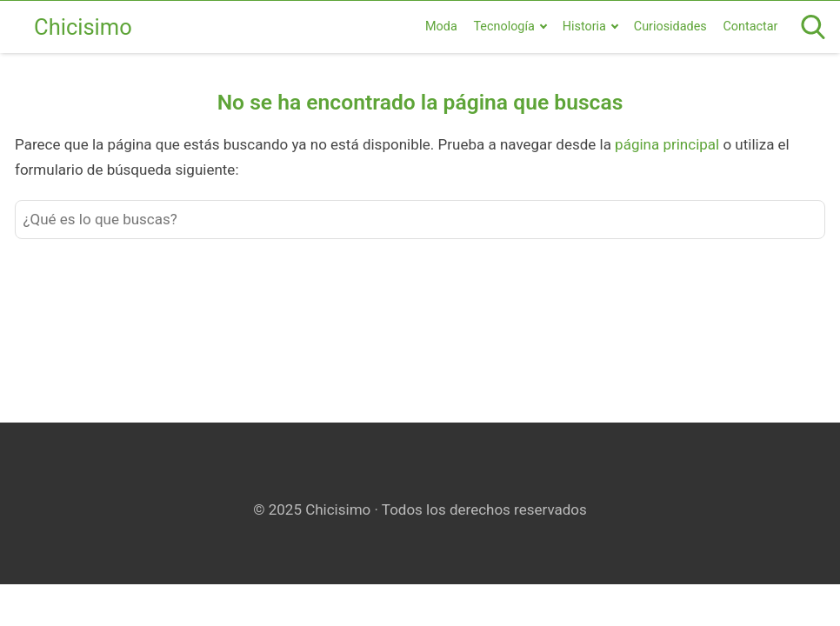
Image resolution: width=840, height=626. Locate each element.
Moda (441, 27)
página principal (669, 144)
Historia (584, 27)
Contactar (750, 27)
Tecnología (503, 27)
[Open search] (813, 27)
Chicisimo (83, 27)
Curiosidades (670, 27)
